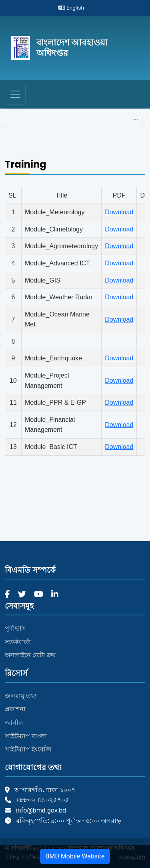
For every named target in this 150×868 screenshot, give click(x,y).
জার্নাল (14, 723)
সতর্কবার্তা (18, 642)
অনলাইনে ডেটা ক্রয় (30, 655)
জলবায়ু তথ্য (21, 696)
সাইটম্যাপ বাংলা (26, 736)
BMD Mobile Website (75, 856)
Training (26, 165)
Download (119, 212)
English (71, 8)
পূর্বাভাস (15, 628)
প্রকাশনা (15, 709)
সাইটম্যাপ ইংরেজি (28, 749)
